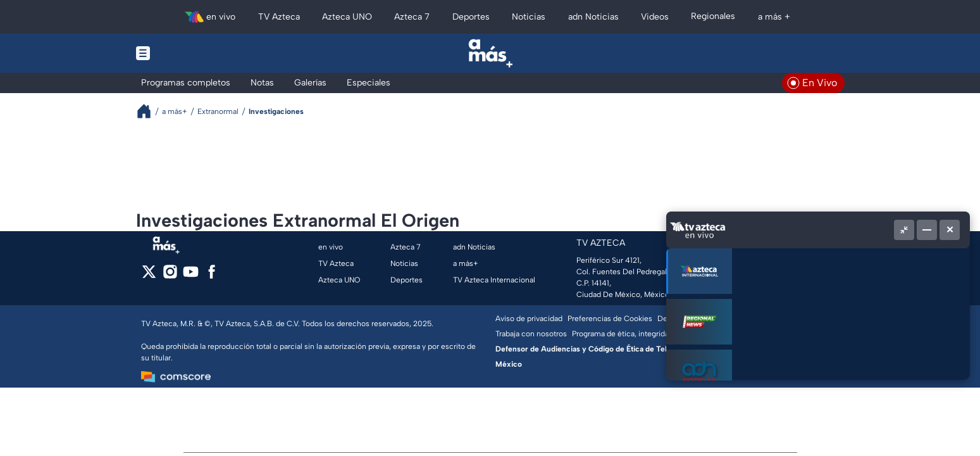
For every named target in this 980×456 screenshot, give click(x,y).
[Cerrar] (950, 230)
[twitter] (149, 276)
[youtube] (191, 276)
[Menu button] (187, 53)
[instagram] (170, 276)
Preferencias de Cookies (610, 319)
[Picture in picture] (904, 230)
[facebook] (212, 276)
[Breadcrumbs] (149, 111)
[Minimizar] (927, 230)
